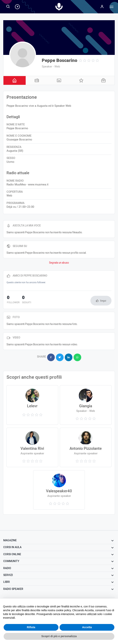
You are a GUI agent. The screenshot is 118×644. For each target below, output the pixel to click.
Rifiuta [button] (31, 627)
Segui (103, 301)
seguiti (26, 300)
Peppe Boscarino (59, 61)
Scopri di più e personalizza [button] (59, 636)
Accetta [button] (87, 627)
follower (13, 300)
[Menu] (102, 7)
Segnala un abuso (59, 263)
